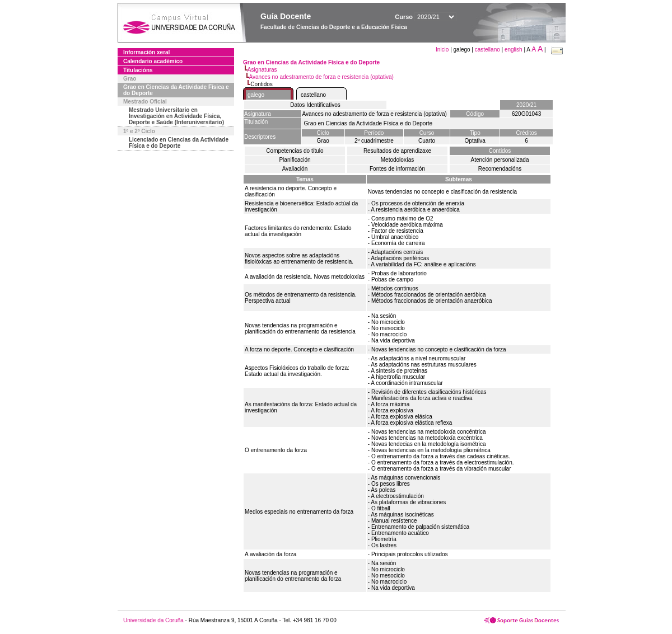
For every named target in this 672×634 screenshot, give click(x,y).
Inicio (443, 50)
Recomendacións (500, 169)
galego (256, 95)
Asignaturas (262, 70)
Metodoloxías (397, 160)
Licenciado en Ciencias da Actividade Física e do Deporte (179, 143)
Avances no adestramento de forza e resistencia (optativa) (321, 77)
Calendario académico (153, 61)
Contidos (500, 151)
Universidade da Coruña (153, 620)
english (514, 50)
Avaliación (295, 169)
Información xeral (146, 52)
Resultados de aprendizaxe (397, 151)
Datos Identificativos (315, 105)
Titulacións (138, 70)
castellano (487, 50)
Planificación (295, 160)
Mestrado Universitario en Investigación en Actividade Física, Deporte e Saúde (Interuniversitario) (176, 116)
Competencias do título (295, 151)
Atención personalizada (500, 160)
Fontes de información (397, 169)
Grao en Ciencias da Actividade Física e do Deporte (176, 90)
